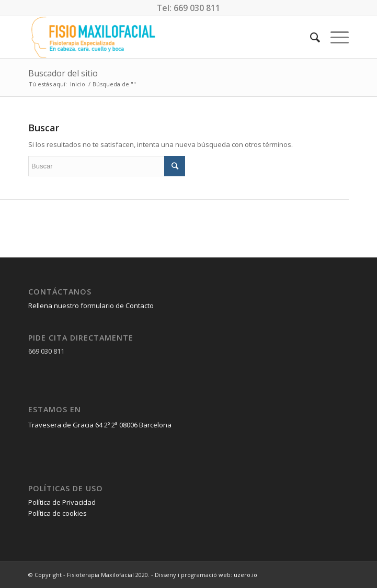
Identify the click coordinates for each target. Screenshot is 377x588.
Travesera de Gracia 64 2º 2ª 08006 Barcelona (100, 425)
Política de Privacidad (62, 502)
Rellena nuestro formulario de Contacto (91, 306)
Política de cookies (58, 513)
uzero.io (245, 575)
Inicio (78, 84)
